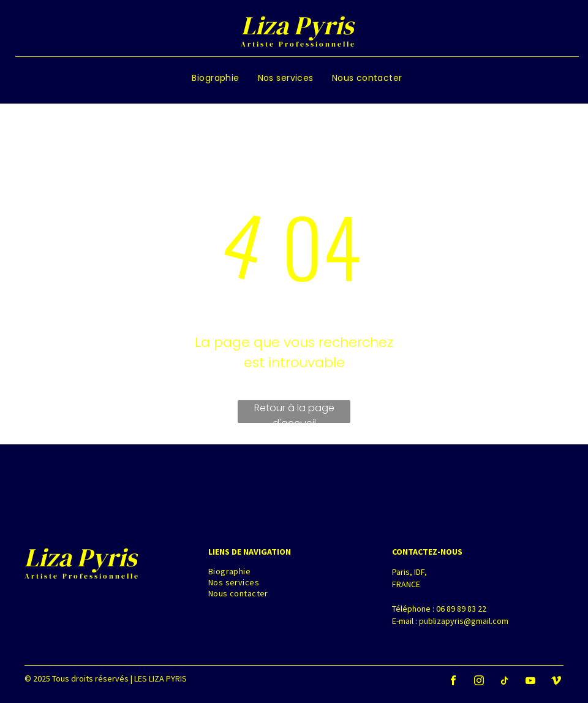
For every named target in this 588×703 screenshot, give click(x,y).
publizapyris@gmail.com (464, 621)
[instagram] (479, 682)
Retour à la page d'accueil (294, 412)
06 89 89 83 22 (461, 609)
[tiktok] (505, 682)
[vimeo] (556, 682)
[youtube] (530, 682)
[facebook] (453, 682)
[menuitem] (215, 78)
